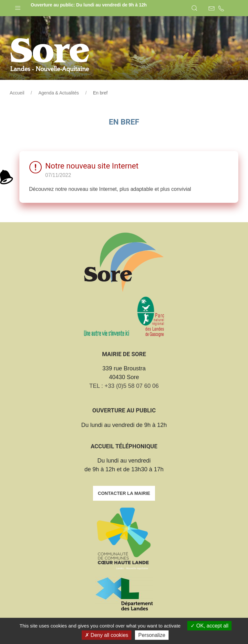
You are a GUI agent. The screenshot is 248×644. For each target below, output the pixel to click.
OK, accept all (209, 626)
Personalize (152, 635)
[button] (18, 6)
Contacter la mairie (124, 493)
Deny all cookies (107, 635)
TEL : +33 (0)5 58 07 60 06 (124, 386)
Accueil (17, 93)
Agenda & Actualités (59, 93)
